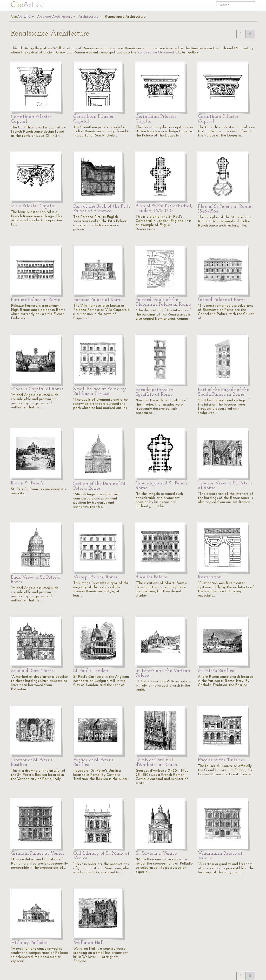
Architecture (88, 17)
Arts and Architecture (55, 17)
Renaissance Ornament (156, 53)
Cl (27, 5)
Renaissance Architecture (125, 17)
